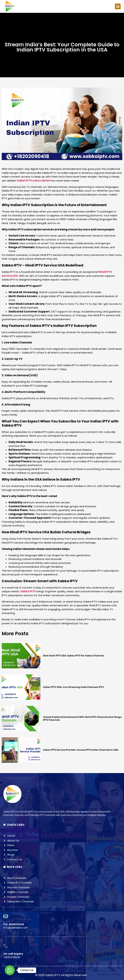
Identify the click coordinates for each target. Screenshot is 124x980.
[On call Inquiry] (6, 946)
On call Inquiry (13, 954)
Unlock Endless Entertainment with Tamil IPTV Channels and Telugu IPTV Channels (82, 718)
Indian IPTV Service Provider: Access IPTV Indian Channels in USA (81, 750)
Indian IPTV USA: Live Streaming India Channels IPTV (74, 687)
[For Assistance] (6, 916)
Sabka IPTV (28, 591)
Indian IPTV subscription (33, 181)
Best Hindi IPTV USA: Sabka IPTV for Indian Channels (73, 656)
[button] (118, 6)
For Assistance (14, 924)
